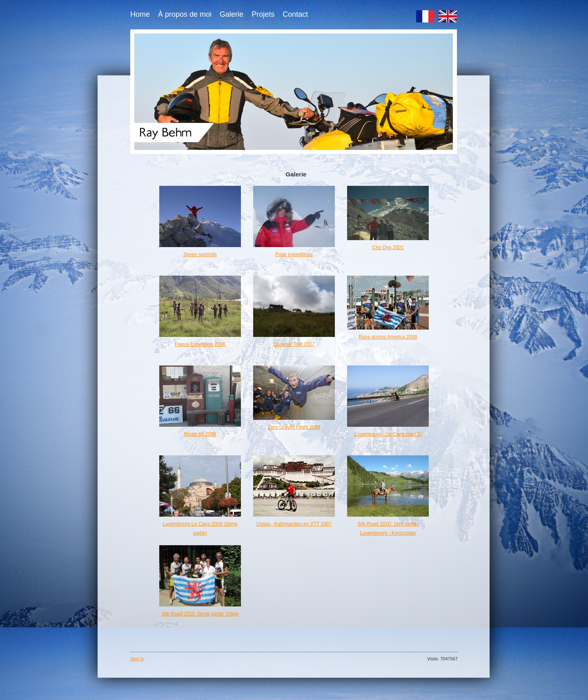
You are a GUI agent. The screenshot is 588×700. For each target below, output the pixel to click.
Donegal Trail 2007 (294, 344)
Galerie (232, 14)
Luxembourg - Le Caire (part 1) (388, 434)
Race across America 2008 (388, 337)
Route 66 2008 (200, 434)
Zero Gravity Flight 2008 (294, 427)
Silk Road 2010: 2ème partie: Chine (200, 614)
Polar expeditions (294, 254)
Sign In (137, 659)
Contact (295, 14)
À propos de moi (185, 14)
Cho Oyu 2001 (388, 247)
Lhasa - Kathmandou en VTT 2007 (294, 524)
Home (140, 14)
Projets (263, 14)
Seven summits (200, 254)
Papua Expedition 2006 (200, 344)
